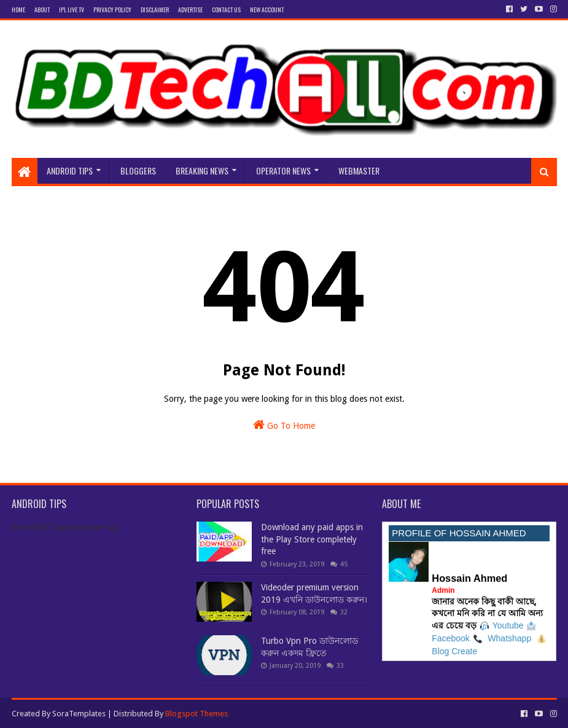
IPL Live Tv (72, 10)
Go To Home (284, 425)
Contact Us (226, 10)
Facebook (450, 638)
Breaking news (202, 170)
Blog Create (454, 651)
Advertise (190, 10)
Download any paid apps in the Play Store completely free (312, 539)
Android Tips (70, 170)
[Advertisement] (284, 118)
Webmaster (359, 170)
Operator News (283, 170)
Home (18, 10)
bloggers (138, 170)
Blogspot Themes (196, 714)
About (42, 10)
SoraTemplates (79, 714)
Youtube (508, 625)
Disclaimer (155, 10)
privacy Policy (112, 10)
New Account (267, 10)
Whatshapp (509, 638)
